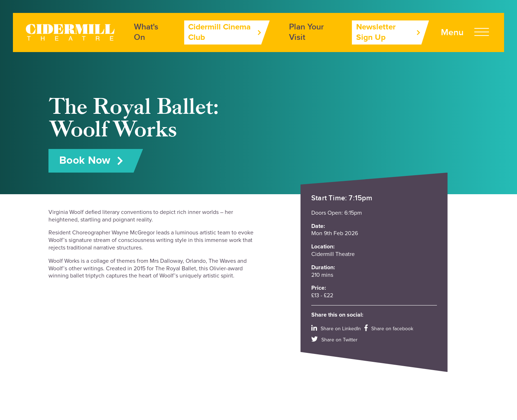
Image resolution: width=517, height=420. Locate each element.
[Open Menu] (465, 32)
